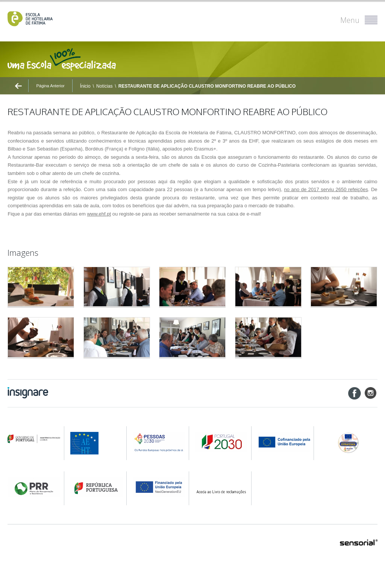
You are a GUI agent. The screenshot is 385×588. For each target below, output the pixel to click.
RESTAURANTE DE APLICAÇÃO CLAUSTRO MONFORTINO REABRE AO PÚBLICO (207, 86)
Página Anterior (50, 86)
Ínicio (85, 86)
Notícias (104, 86)
